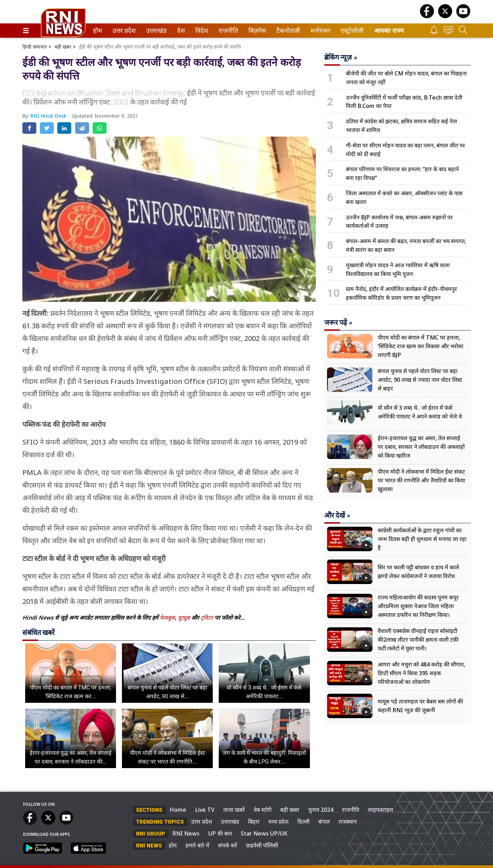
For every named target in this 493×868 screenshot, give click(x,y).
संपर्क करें (228, 845)
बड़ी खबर (63, 47)
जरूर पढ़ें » (338, 322)
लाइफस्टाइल (380, 810)
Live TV (205, 810)
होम (97, 31)
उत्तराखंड (155, 31)
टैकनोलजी (287, 31)
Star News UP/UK (264, 833)
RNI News (186, 833)
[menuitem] (97, 31)
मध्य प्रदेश (278, 822)
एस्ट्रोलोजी (351, 31)
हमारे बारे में (197, 845)
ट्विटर (207, 618)
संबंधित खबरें (39, 633)
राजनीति (227, 31)
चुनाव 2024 (321, 810)
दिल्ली (303, 822)
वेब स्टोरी (263, 810)
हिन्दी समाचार (35, 47)
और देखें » (337, 515)
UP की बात (220, 833)
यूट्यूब (184, 618)
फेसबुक (167, 618)
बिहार (254, 822)
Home (178, 810)
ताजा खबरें (234, 810)
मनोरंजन (319, 31)
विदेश (201, 31)
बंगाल (324, 822)
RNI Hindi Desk (49, 116)
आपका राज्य (389, 31)
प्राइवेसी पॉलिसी (262, 845)
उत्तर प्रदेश (123, 31)
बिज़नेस (256, 31)
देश (180, 31)
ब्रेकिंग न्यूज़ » (341, 57)
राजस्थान (348, 822)
